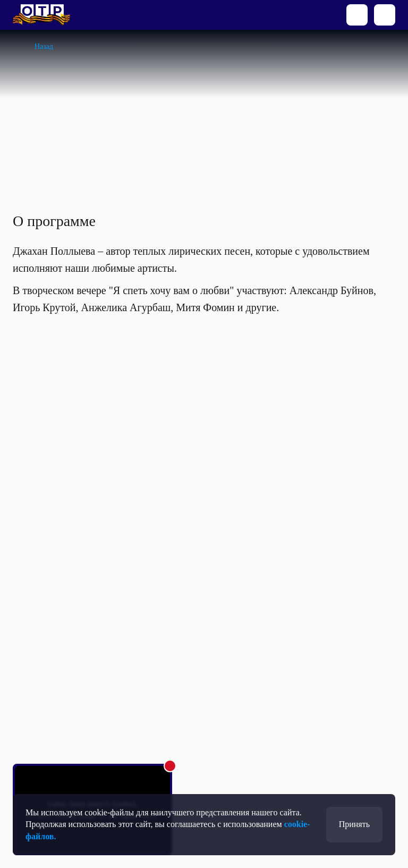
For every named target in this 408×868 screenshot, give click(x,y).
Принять (354, 824)
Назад (44, 47)
